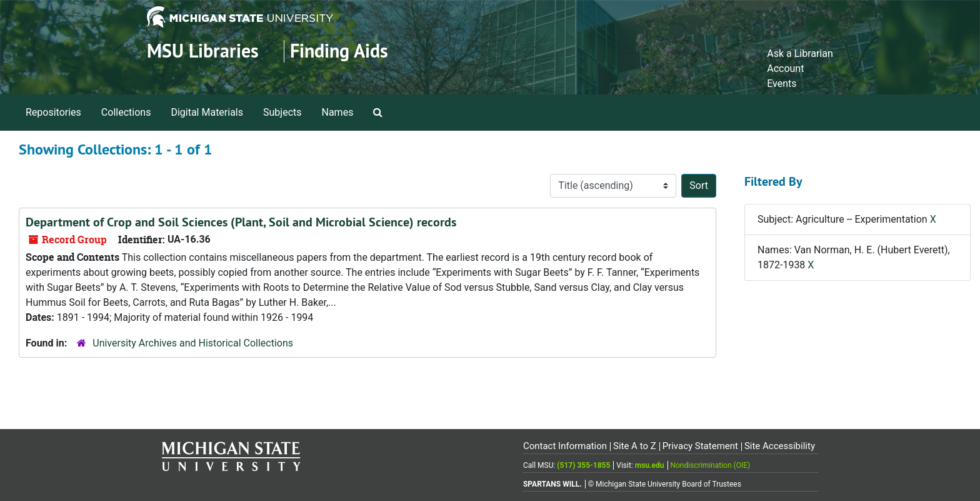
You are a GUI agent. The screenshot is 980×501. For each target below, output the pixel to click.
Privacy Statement (700, 446)
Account (785, 68)
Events (782, 83)
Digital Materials (207, 112)
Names (338, 112)
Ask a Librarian (800, 53)
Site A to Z (635, 446)
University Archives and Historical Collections (193, 343)
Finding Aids (339, 51)
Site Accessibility (780, 446)
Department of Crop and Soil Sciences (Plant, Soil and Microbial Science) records (241, 222)
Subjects (282, 112)
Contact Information (565, 446)
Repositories (53, 112)
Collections (126, 112)
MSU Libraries (203, 51)
